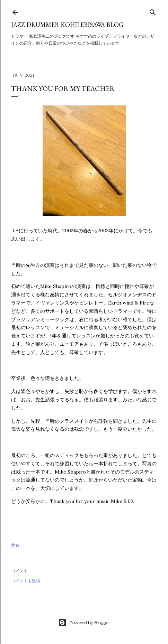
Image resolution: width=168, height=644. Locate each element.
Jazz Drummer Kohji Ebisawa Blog (67, 25)
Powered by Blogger (84, 623)
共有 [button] (15, 545)
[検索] (153, 11)
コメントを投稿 (26, 581)
